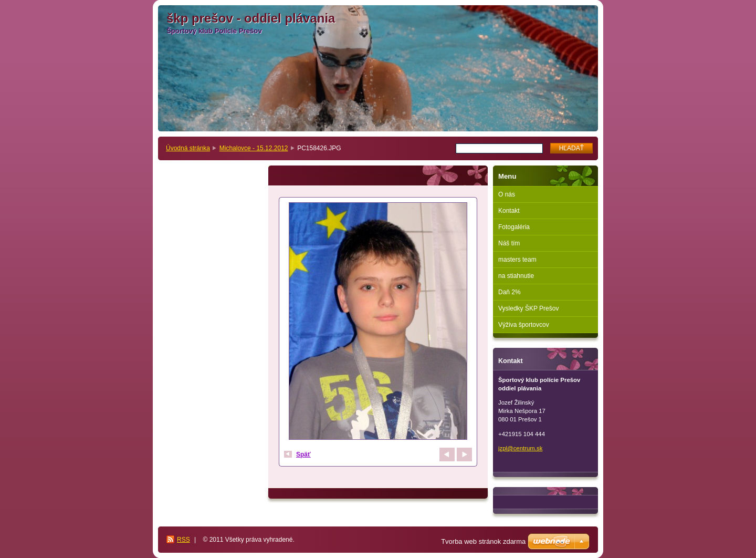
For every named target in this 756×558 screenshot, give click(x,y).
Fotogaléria (514, 227)
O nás (507, 194)
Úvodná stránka (188, 148)
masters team (517, 260)
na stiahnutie (516, 276)
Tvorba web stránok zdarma (483, 541)
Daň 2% (510, 292)
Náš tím (509, 243)
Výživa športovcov (524, 325)
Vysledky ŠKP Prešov (528, 308)
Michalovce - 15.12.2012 (254, 148)
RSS (183, 540)
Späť (303, 454)
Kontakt (509, 211)
